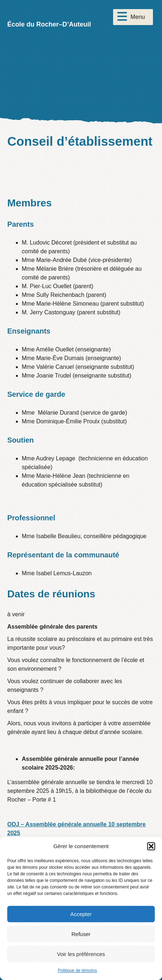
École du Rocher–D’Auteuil (49, 24)
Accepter (81, 914)
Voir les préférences (81, 954)
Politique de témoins (77, 971)
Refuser (81, 934)
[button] (151, 846)
